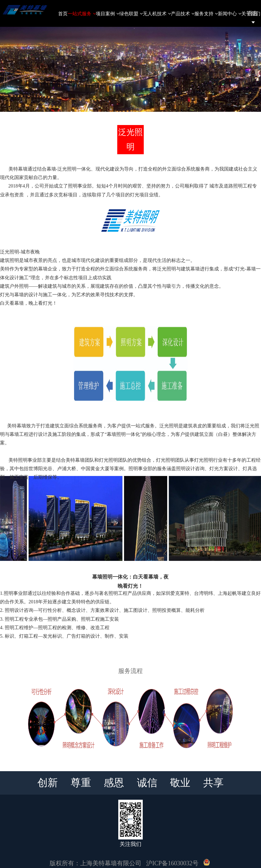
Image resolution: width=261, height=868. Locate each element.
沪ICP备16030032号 (172, 863)
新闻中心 (230, 14)
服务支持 (206, 14)
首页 (63, 14)
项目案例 (108, 14)
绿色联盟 (131, 14)
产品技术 (183, 14)
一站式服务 (82, 14)
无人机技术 (157, 14)
